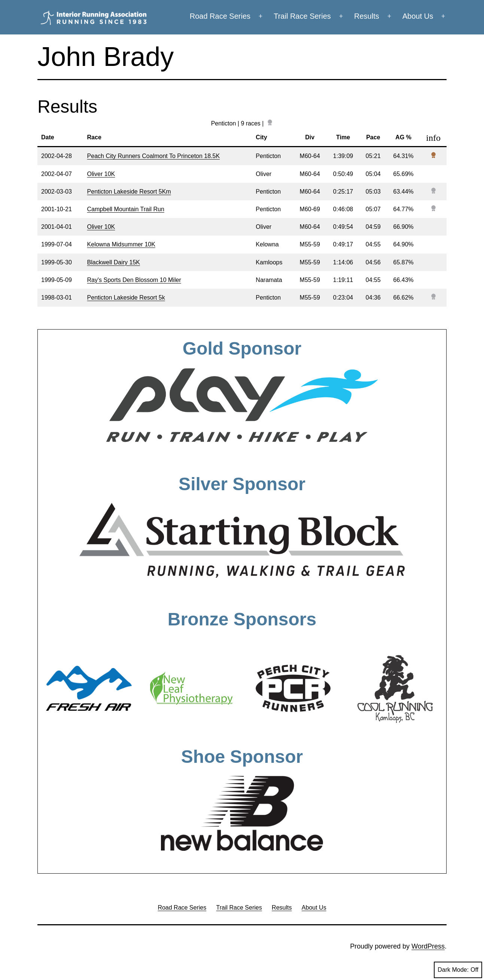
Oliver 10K (101, 174)
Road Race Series (220, 16)
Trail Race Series (302, 16)
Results (367, 16)
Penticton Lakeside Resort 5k (126, 298)
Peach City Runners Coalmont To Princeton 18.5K (154, 156)
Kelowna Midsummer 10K (121, 244)
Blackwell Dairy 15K (114, 262)
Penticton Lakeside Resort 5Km (129, 192)
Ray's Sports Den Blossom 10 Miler (134, 280)
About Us (418, 16)
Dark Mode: (458, 970)
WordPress (428, 946)
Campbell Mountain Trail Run (126, 209)
